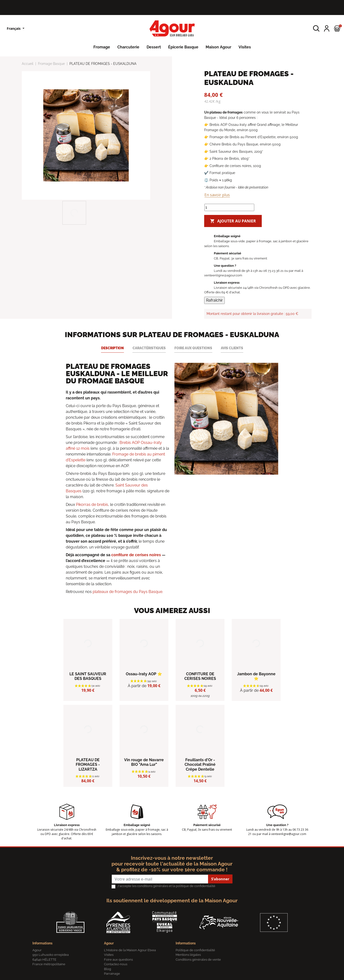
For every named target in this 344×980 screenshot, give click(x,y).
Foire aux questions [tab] (193, 348)
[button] (316, 28)
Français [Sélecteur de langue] (14, 28)
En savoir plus (217, 195)
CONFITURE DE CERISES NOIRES (200, 676)
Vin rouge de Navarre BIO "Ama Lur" (144, 762)
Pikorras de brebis (92, 505)
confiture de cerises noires (136, 555)
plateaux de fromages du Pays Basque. (128, 592)
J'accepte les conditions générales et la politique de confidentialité (166, 886)
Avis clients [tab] (232, 348)
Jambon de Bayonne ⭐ (256, 676)
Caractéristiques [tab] (149, 348)
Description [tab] (112, 348)
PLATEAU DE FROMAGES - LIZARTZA (88, 764)
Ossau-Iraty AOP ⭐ (144, 674)
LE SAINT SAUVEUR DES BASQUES (88, 676)
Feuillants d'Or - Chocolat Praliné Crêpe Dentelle (200, 764)
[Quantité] (229, 207)
